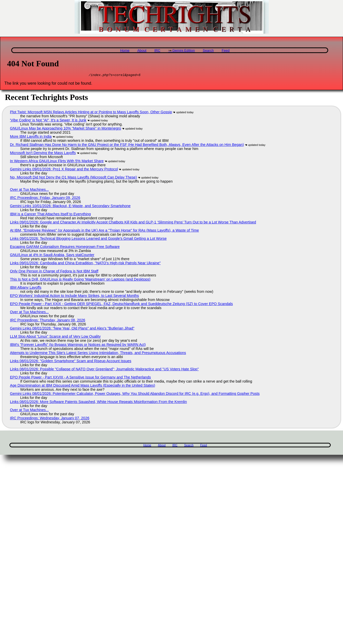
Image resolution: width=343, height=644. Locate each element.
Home (125, 50)
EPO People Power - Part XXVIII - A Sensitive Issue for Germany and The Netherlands (80, 378)
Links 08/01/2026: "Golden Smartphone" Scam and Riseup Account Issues (71, 362)
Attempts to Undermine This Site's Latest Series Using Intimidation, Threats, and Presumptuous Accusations (98, 353)
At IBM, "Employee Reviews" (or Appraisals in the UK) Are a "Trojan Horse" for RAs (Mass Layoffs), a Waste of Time (104, 231)
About (142, 50)
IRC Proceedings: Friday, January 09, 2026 (45, 198)
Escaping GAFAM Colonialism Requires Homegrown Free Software (65, 247)
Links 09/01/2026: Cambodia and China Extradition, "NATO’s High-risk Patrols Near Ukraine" (85, 264)
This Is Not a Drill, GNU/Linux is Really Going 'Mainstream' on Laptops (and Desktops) (80, 280)
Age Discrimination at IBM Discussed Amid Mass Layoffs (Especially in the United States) (82, 386)
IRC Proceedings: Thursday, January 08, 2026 (48, 321)
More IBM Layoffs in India (31, 137)
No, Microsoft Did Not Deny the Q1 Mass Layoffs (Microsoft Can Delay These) (73, 178)
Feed (226, 50)
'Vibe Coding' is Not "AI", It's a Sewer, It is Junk (48, 121)
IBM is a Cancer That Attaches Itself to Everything (50, 215)
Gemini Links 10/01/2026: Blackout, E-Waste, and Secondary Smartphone (70, 207)
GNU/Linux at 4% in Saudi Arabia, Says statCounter (52, 256)
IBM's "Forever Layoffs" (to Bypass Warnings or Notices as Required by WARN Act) (78, 345)
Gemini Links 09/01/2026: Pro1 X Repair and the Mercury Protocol (64, 170)
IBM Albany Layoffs (26, 288)
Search (208, 50)
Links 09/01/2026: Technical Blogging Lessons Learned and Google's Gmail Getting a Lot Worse (88, 239)
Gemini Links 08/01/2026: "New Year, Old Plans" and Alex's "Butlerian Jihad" (72, 329)
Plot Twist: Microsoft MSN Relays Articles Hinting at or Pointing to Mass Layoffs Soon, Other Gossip (91, 113)
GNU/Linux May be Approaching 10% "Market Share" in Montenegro (66, 129)
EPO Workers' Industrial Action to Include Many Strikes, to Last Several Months (74, 296)
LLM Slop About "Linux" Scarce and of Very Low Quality (55, 337)
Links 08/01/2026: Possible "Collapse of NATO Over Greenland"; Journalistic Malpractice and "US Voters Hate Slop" (104, 370)
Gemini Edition (183, 50)
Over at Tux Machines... (29, 190)
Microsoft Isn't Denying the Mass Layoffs (43, 154)
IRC (157, 50)
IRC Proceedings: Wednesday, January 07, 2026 (50, 419)
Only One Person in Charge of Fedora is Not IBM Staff (54, 272)
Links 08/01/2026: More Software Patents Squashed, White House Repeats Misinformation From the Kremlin (98, 402)
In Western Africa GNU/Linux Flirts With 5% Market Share (57, 162)
